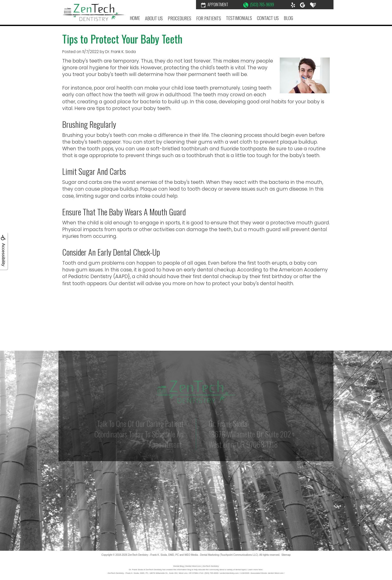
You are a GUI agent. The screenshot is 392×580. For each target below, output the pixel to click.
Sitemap (286, 555)
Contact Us (268, 18)
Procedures (179, 18)
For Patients (209, 18)
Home (135, 18)
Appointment (215, 5)
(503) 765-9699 (259, 5)
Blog (288, 18)
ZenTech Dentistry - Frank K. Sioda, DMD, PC (153, 555)
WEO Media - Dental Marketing (202, 555)
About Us (154, 18)
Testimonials (239, 18)
